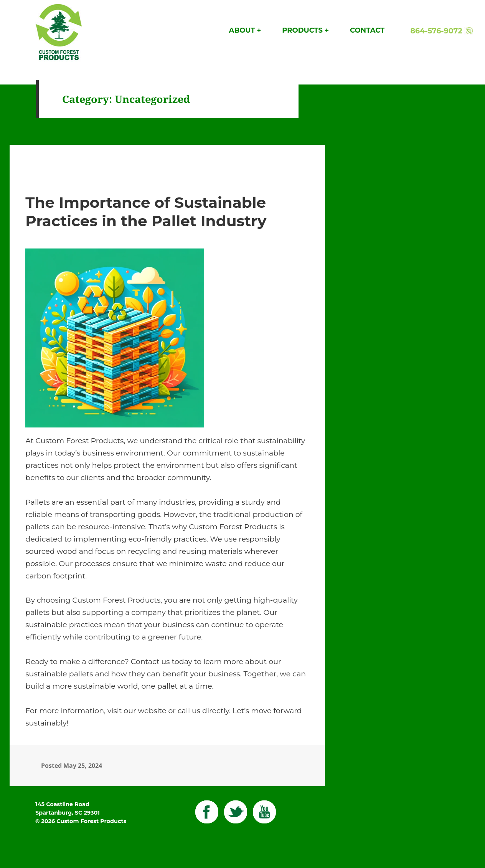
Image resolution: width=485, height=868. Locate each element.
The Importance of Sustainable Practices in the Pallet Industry (146, 212)
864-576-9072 (436, 31)
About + (245, 30)
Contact (367, 30)
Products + (305, 30)
